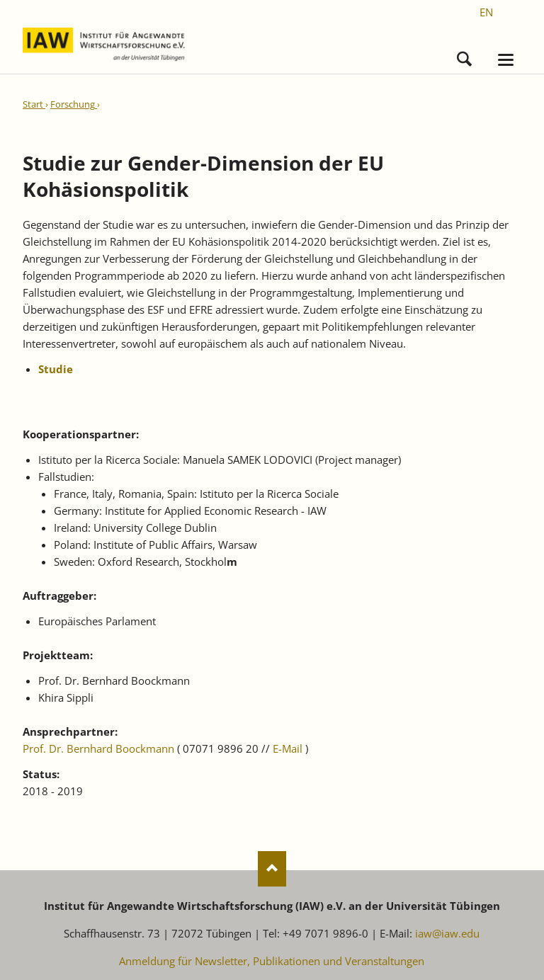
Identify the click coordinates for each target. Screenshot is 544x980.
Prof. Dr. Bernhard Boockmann (98, 748)
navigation (506, 60)
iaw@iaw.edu (447, 933)
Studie (56, 369)
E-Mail (288, 748)
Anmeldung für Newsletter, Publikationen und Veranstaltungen (272, 961)
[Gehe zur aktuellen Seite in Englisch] (486, 12)
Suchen (464, 56)
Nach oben (272, 869)
